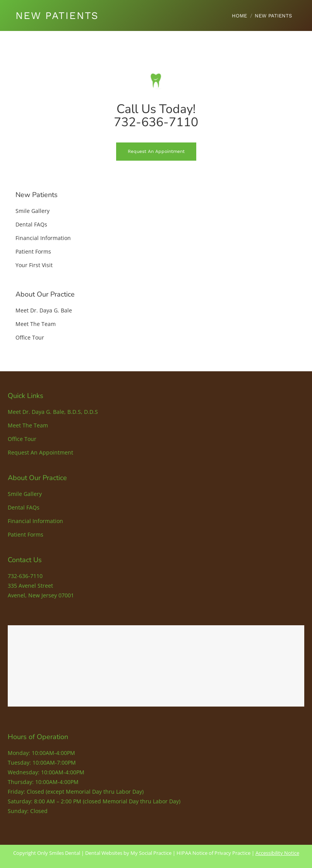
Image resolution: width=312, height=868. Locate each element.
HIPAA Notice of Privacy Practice (213, 853)
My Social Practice (150, 853)
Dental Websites (104, 853)
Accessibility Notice (277, 853)
